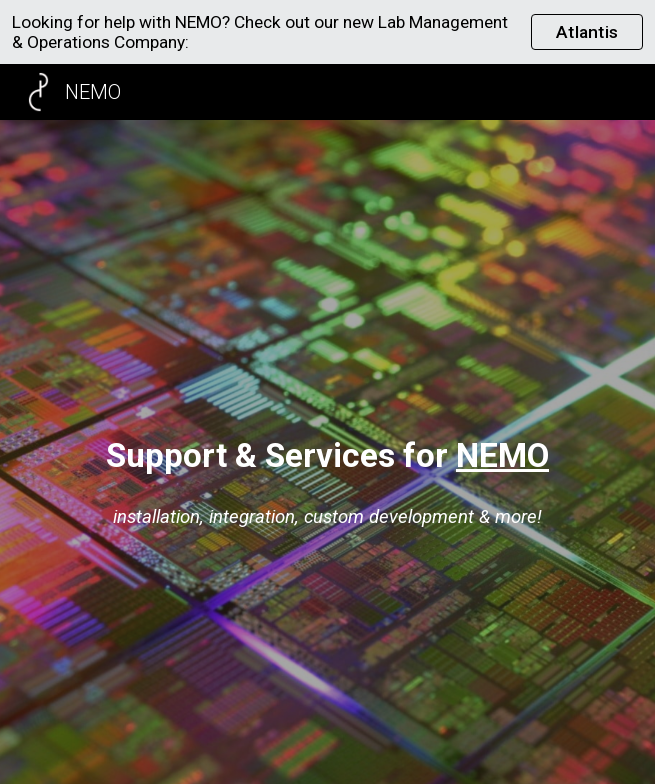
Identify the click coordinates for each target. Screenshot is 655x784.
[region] (327, 32)
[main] (327, 455)
